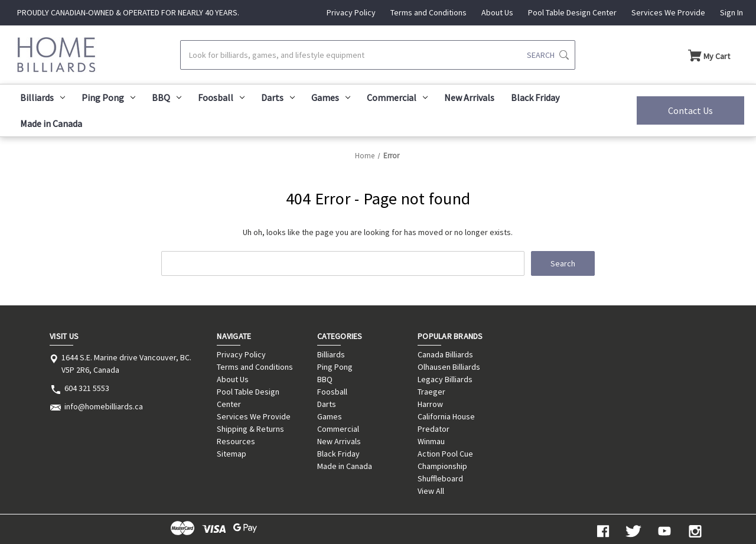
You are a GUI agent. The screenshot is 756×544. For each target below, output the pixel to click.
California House (446, 416)
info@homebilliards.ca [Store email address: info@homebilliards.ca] (104, 406)
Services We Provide (668, 12)
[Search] (377, 55)
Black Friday (535, 97)
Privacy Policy (351, 12)
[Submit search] (548, 55)
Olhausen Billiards (449, 367)
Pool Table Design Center (572, 12)
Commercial (397, 97)
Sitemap (232, 454)
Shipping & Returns (250, 429)
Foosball (221, 97)
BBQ (167, 97)
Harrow (430, 404)
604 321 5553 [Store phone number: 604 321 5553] (87, 388)
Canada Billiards (445, 354)
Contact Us (690, 110)
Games (331, 97)
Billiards (43, 97)
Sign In (731, 12)
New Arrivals (469, 97)
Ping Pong (108, 97)
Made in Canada (51, 123)
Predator (434, 429)
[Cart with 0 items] (709, 55)
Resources (236, 441)
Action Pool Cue (445, 454)
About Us (497, 12)
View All (431, 491)
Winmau (431, 441)
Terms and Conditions (428, 12)
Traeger (431, 392)
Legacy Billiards (445, 379)
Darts (278, 97)
